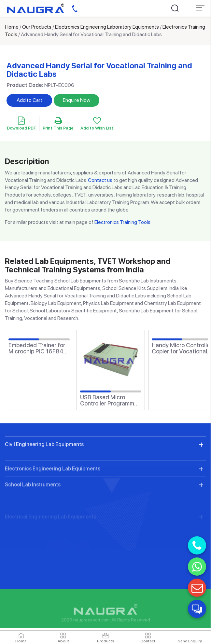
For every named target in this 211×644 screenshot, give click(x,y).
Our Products (37, 27)
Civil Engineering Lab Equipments (44, 469)
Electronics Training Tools (122, 222)
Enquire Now (77, 100)
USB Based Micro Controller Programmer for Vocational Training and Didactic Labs (110, 401)
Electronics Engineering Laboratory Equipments (107, 27)
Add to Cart (29, 100)
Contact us (100, 180)
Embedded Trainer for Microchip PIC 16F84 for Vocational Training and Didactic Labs (38, 349)
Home (12, 27)
